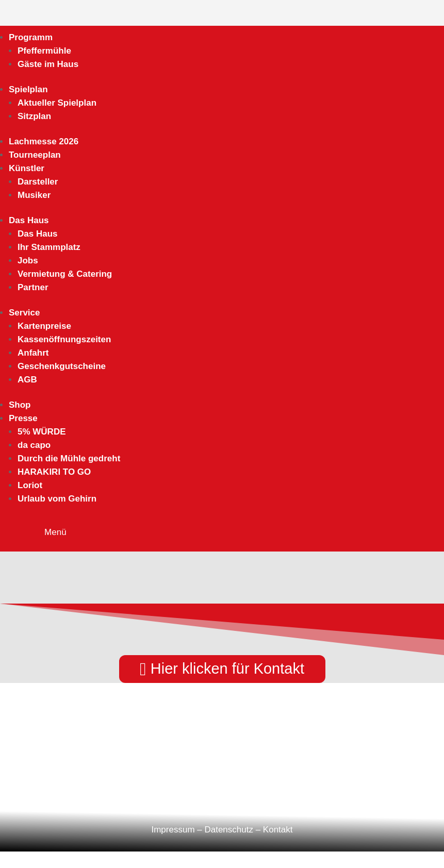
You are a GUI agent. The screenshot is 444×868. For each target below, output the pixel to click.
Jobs (28, 261)
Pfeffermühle (44, 51)
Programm (31, 37)
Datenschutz (229, 830)
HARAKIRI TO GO (54, 472)
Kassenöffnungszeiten (64, 339)
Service (24, 313)
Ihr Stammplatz (49, 247)
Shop (20, 405)
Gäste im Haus (48, 64)
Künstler (27, 168)
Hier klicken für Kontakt (227, 669)
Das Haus (29, 220)
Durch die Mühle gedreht (69, 458)
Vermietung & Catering (65, 274)
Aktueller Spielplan (57, 103)
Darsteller (38, 182)
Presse (23, 418)
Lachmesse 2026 (44, 141)
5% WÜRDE (42, 432)
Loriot (30, 485)
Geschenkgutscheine (62, 366)
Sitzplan (34, 116)
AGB (27, 380)
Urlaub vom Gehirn (57, 499)
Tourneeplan (35, 155)
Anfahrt (33, 353)
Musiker (34, 195)
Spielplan (28, 89)
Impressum (173, 830)
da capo (34, 445)
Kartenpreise (44, 326)
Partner (33, 287)
